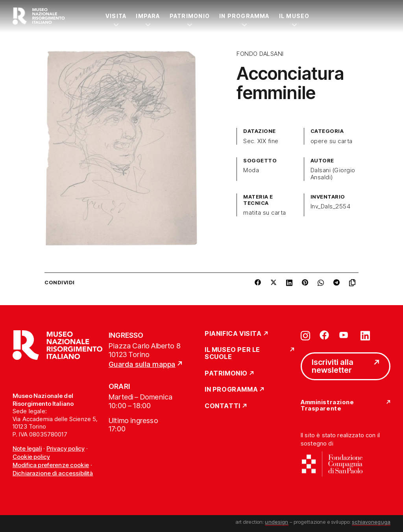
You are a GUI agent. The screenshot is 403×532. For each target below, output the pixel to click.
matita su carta (264, 213)
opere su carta (332, 141)
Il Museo (294, 16)
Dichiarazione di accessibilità (53, 473)
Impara (148, 16)
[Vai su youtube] (345, 335)
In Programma (244, 16)
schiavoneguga (371, 522)
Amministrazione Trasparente (327, 406)
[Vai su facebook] (324, 335)
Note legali (27, 448)
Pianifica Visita (233, 334)
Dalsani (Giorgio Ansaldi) (333, 174)
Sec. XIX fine (261, 141)
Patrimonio (190, 16)
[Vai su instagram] (305, 335)
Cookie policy (31, 457)
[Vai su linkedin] (365, 335)
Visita (116, 16)
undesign (276, 522)
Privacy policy (66, 448)
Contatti (223, 406)
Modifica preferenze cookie (51, 465)
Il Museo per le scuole (232, 353)
